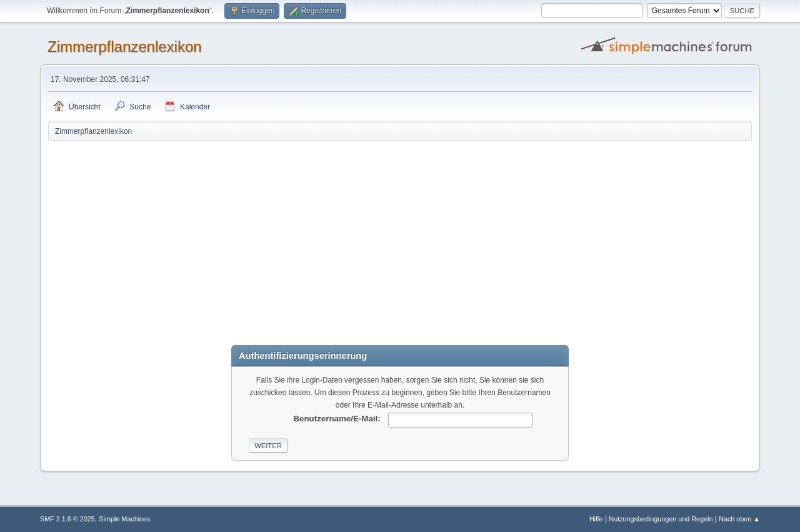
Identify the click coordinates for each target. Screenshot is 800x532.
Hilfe (596, 519)
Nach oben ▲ (739, 519)
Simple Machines (124, 519)
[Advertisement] (400, 236)
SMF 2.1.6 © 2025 (67, 519)
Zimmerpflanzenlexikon (125, 47)
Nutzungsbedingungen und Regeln (661, 519)
